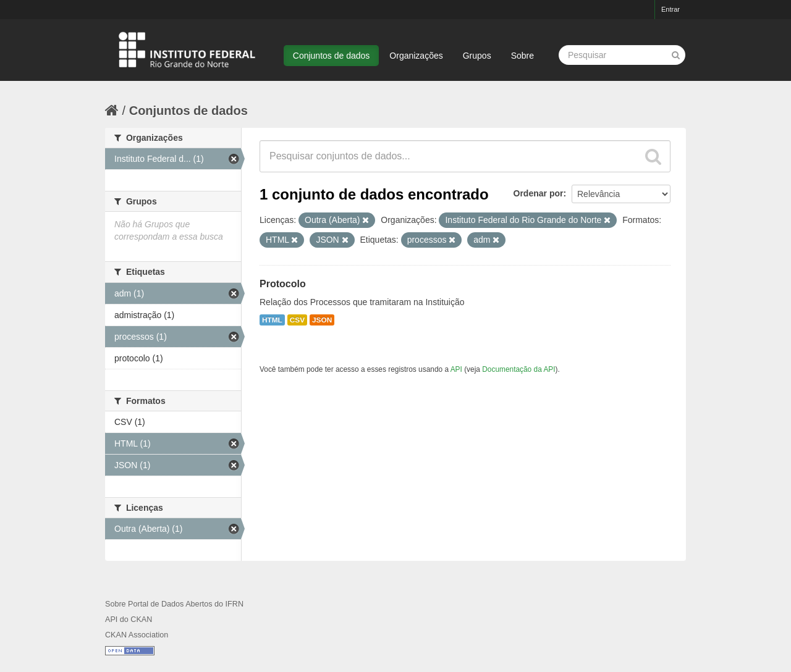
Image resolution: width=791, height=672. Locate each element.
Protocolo (283, 284)
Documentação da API (518, 369)
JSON (322, 320)
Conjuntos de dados (332, 56)
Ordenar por (539, 193)
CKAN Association (137, 635)
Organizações (416, 56)
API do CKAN (129, 619)
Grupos (477, 56)
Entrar (670, 9)
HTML (272, 320)
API (456, 369)
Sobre (522, 56)
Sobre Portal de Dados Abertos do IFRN (174, 604)
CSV (297, 320)
